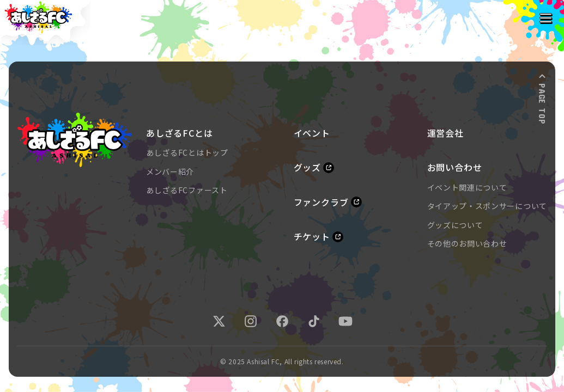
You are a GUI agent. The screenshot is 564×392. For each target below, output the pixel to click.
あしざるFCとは (179, 133)
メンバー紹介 (170, 171)
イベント (312, 133)
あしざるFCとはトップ (187, 152)
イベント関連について (467, 187)
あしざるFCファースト (187, 190)
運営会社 (445, 133)
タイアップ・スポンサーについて (487, 206)
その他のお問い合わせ (467, 243)
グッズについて (455, 225)
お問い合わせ (455, 167)
